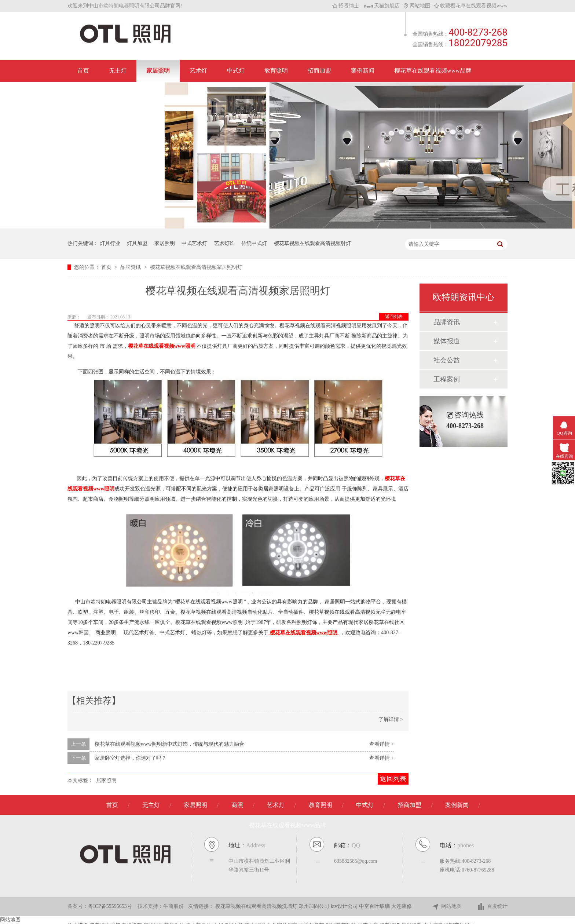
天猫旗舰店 (382, 6)
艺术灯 (198, 71)
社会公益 (447, 360)
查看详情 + (382, 744)
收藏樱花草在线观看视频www (471, 6)
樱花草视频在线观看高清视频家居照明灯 (196, 267)
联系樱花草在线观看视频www (116, 93)
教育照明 (276, 71)
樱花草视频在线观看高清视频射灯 (312, 243)
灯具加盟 (137, 243)
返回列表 (394, 317)
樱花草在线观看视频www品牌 (433, 71)
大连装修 (402, 906)
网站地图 (417, 6)
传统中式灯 (254, 243)
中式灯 (236, 71)
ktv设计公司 (345, 906)
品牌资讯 (131, 267)
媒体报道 (447, 341)
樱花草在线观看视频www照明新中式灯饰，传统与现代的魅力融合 (169, 744)
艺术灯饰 (224, 243)
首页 (83, 71)
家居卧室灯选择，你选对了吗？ (131, 758)
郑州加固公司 (315, 906)
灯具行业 (110, 243)
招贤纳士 (346, 6)
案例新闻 (363, 71)
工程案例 (447, 379)
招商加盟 (319, 71)
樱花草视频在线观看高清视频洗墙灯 (257, 906)
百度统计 (492, 907)
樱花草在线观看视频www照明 (162, 346)
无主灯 (118, 71)
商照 (237, 805)
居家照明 (106, 780)
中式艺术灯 (194, 243)
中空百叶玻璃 (375, 906)
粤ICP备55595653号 (110, 906)
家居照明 (158, 71)
